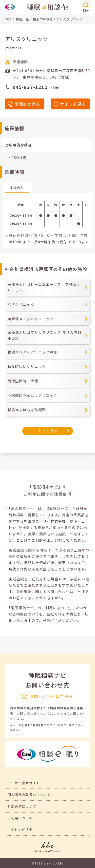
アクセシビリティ (22, 830)
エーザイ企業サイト (24, 783)
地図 (64, 77)
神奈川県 (22, 19)
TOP (8, 19)
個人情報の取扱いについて (29, 794)
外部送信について (22, 806)
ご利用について (20, 818)
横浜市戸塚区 (43, 19)
